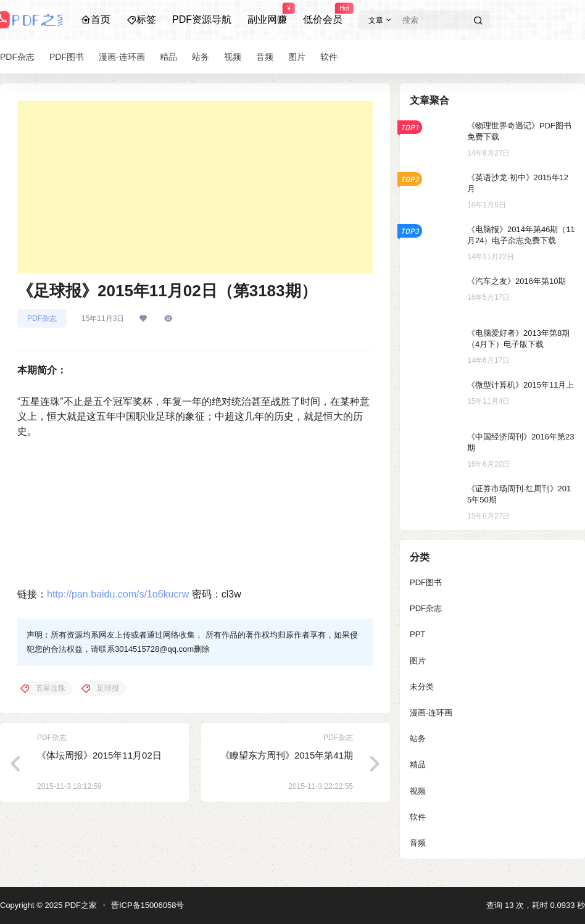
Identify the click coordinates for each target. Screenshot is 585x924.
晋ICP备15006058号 (148, 905)
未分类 (422, 687)
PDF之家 (80, 905)
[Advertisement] (195, 187)
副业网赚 (267, 14)
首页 (96, 19)
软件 (418, 817)
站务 (418, 739)
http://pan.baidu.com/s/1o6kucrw (118, 594)
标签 (141, 19)
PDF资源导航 (202, 19)
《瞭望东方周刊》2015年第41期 (287, 755)
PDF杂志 (42, 318)
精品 (418, 764)
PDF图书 (426, 582)
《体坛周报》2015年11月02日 (99, 755)
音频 (418, 843)
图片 (418, 661)
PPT (417, 634)
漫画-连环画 (431, 713)
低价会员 (323, 14)
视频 (418, 791)
